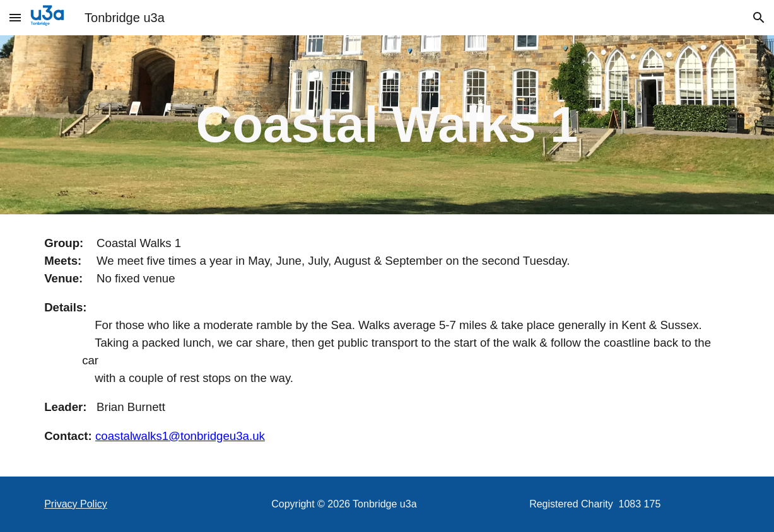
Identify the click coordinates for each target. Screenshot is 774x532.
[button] (15, 17)
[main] (387, 125)
